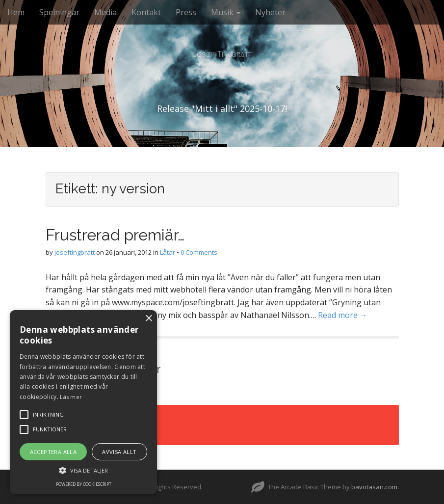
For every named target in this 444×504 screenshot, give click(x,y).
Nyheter (270, 12)
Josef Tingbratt (222, 54)
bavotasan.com (374, 487)
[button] (83, 470)
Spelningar (59, 12)
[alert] (83, 402)
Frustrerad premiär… (115, 235)
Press (186, 12)
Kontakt (146, 12)
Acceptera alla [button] (53, 452)
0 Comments (199, 252)
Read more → (343, 315)
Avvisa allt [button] (119, 452)
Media (105, 12)
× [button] (148, 319)
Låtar (168, 252)
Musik (226, 12)
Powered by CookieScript (84, 484)
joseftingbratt (75, 252)
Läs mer (71, 397)
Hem (16, 12)
